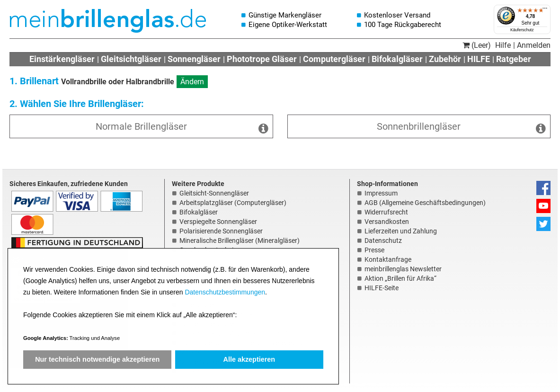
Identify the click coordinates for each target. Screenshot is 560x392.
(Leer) (477, 45)
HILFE (479, 59)
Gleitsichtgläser (131, 59)
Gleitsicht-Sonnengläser (214, 193)
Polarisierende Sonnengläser (221, 231)
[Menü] (545, 10)
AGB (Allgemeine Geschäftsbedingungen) (425, 203)
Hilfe (503, 45)
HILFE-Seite (382, 288)
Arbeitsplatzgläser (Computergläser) (233, 203)
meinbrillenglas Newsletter (403, 269)
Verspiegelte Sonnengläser (218, 222)
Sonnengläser (194, 59)
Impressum (381, 193)
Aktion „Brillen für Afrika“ (400, 278)
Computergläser (334, 59)
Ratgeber (514, 59)
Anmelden (534, 45)
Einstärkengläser (62, 59)
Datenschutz (383, 241)
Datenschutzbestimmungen (225, 292)
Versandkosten (387, 222)
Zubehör (445, 59)
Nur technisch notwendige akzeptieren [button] (97, 359)
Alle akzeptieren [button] (249, 359)
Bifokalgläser (397, 59)
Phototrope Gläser (262, 59)
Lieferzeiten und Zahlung (401, 231)
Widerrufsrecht (386, 212)
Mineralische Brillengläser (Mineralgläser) (240, 241)
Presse (374, 250)
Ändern (192, 82)
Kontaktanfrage (388, 259)
